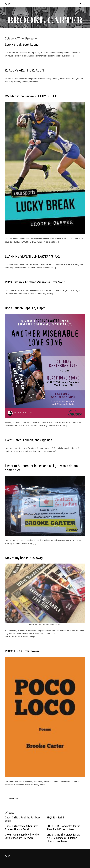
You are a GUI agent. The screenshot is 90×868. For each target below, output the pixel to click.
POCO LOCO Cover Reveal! (23, 651)
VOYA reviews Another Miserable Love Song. (36, 282)
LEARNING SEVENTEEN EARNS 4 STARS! (33, 256)
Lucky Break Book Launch (23, 45)
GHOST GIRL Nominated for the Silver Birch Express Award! (63, 828)
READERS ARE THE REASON (24, 70)
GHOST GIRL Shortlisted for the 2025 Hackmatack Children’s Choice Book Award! (63, 838)
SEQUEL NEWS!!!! (56, 818)
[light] (81, 4)
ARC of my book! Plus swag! (24, 558)
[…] (72, 56)
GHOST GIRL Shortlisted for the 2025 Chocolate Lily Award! (22, 836)
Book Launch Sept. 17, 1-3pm (25, 308)
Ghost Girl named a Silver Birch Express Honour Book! (22, 828)
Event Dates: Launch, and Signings (29, 440)
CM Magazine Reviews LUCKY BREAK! (31, 96)
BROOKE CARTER (45, 20)
